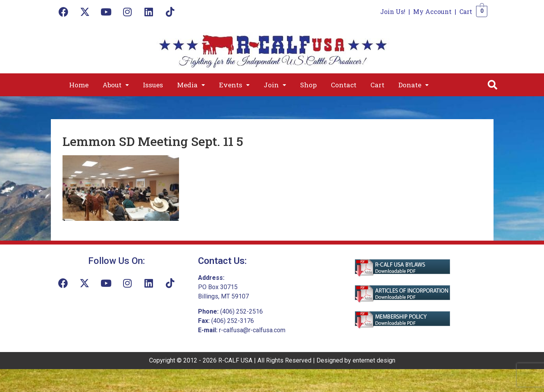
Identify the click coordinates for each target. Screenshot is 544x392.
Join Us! (393, 11)
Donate (414, 85)
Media (191, 85)
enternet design (374, 360)
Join (275, 85)
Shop (308, 85)
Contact (344, 85)
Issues (153, 85)
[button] (116, 85)
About (116, 85)
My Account (432, 11)
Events (234, 85)
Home (79, 85)
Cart (466, 11)
